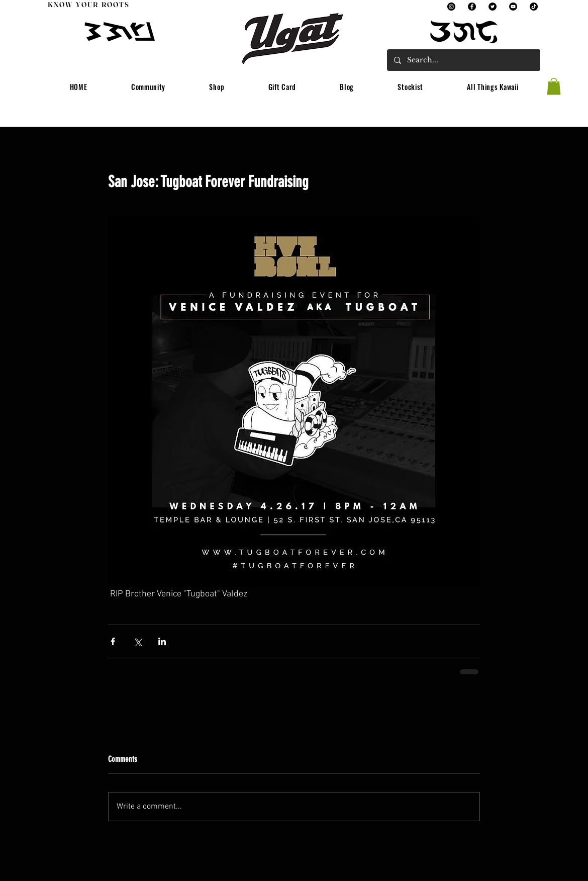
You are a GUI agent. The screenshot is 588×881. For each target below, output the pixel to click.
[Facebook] (472, 7)
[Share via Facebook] (113, 641)
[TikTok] (534, 7)
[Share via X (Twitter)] (137, 641)
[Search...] (463, 60)
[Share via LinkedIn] (162, 641)
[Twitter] (493, 7)
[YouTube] (513, 7)
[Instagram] (451, 7)
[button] (148, 87)
